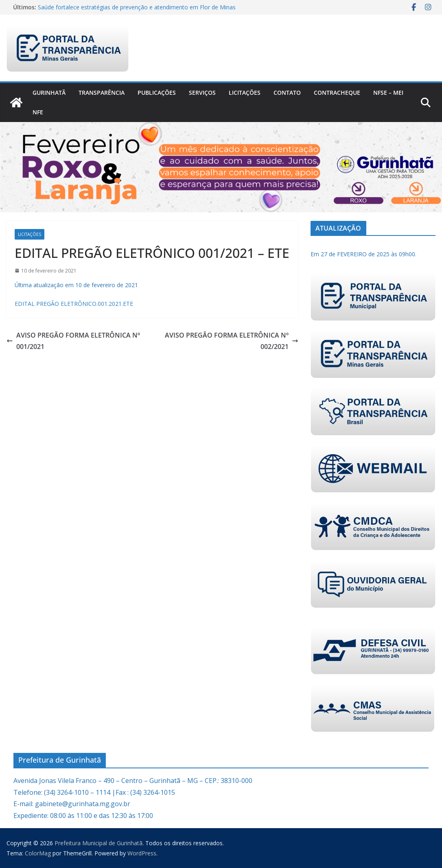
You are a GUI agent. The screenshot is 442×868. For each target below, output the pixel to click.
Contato (287, 93)
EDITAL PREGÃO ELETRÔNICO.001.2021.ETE (74, 304)
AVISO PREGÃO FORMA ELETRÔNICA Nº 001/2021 (73, 341)
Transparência (102, 93)
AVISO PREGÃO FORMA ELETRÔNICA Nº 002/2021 (232, 341)
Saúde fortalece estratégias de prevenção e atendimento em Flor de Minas (137, 7)
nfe (38, 112)
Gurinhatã (49, 93)
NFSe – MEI (388, 93)
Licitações (245, 93)
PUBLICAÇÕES (157, 93)
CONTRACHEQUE (337, 93)
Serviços (202, 93)
